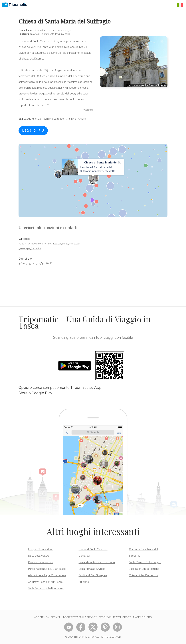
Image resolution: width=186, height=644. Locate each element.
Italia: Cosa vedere (39, 556)
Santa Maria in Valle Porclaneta (46, 588)
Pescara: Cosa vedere (41, 562)
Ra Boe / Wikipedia (155, 85)
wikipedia (87, 110)
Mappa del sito (142, 617)
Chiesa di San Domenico (143, 575)
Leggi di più (33, 131)
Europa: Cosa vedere (40, 549)
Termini (56, 617)
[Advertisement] (134, 103)
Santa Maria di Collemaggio (145, 562)
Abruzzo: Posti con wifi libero (45, 582)
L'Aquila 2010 (135, 85)
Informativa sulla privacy (80, 617)
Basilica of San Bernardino (144, 569)
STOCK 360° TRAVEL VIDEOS (115, 617)
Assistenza (42, 617)
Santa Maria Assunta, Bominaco (97, 562)
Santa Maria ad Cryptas (92, 569)
